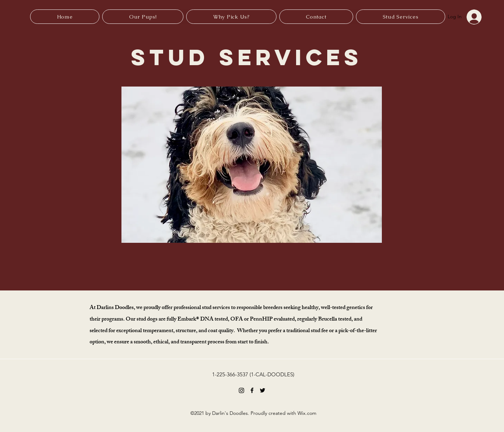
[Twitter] (262, 390)
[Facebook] (252, 390)
